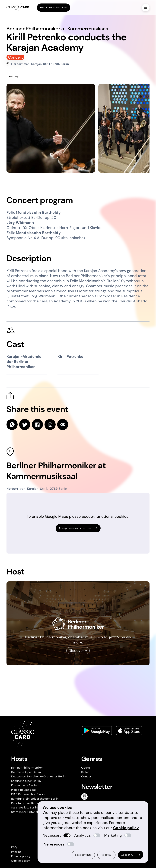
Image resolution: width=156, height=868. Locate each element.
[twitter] (25, 424)
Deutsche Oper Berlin (26, 772)
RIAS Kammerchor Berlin (28, 794)
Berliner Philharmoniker (27, 768)
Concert (87, 776)
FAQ (14, 847)
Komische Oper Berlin (26, 781)
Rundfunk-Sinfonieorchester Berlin (35, 799)
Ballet (85, 772)
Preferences (54, 844)
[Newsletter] (86, 796)
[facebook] (37, 424)
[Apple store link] (129, 731)
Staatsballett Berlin (24, 808)
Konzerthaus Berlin (24, 785)
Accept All (131, 855)
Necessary (52, 835)
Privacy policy (21, 856)
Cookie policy (21, 861)
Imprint (16, 852)
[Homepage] (18, 8)
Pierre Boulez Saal (23, 790)
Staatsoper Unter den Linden (31, 812)
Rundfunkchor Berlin (25, 803)
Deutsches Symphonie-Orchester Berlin (39, 776)
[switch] (67, 835)
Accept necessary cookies (78, 528)
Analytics (83, 835)
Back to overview (54, 8)
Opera (86, 768)
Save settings (83, 855)
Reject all (106, 855)
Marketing (113, 835)
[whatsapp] (12, 424)
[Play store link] (97, 731)
